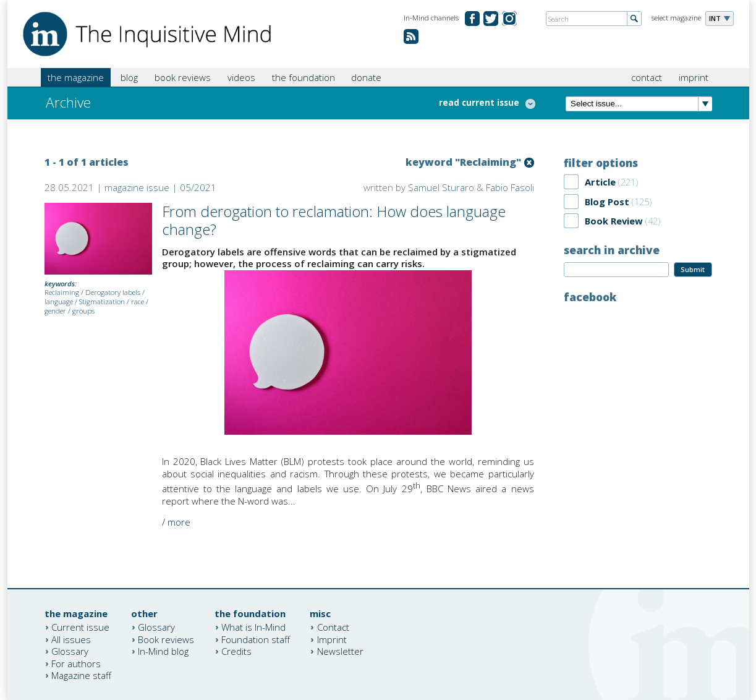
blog (129, 77)
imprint (694, 77)
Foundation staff (256, 639)
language (59, 301)
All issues (71, 639)
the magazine (76, 77)
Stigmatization (102, 301)
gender (55, 311)
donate (366, 77)
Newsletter (340, 651)
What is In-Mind (253, 627)
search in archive (612, 250)
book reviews (183, 77)
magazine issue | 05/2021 (160, 187)
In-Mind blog (163, 651)
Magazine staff (81, 675)
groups (83, 311)
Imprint (332, 639)
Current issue (80, 627)
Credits (236, 651)
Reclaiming (62, 292)
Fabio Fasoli (510, 187)
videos (241, 77)
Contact (333, 627)
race (138, 301)
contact (647, 77)
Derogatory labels (113, 292)
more (179, 522)
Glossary (70, 651)
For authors (76, 663)
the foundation (304, 77)
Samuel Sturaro (441, 187)
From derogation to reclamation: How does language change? (334, 220)
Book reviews (166, 639)
